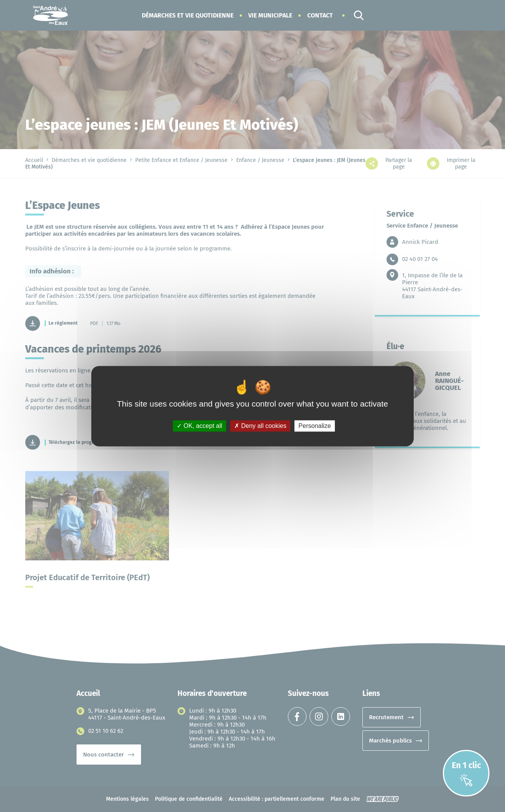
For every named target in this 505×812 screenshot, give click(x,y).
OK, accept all (199, 426)
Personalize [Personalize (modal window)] (315, 426)
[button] (188, 15)
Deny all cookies (260, 426)
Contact (320, 15)
